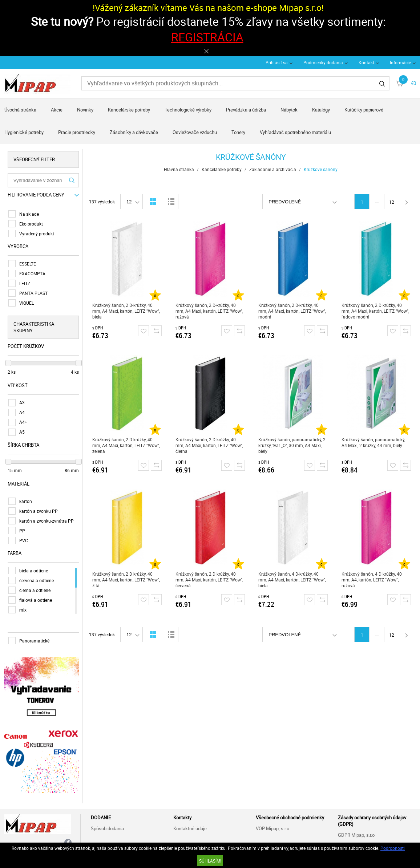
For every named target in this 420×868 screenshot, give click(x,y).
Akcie (57, 110)
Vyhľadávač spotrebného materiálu (295, 132)
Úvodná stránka (20, 110)
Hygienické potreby (24, 132)
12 (392, 202)
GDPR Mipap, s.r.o (356, 834)
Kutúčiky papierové (364, 110)
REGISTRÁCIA (207, 37)
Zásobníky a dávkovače (134, 132)
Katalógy (321, 110)
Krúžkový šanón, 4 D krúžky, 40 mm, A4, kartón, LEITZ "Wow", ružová (372, 580)
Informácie (400, 62)
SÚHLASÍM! (210, 861)
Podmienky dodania (323, 62)
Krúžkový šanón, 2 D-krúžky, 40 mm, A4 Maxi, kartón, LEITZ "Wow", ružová (209, 311)
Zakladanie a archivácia (273, 169)
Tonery (238, 132)
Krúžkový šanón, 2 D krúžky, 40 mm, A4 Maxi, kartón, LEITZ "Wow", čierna (209, 445)
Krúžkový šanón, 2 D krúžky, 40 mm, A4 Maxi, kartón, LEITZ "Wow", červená (209, 580)
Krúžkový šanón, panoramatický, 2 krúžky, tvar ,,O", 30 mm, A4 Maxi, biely (292, 445)
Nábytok (289, 110)
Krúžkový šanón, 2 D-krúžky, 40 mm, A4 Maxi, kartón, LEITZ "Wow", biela (126, 311)
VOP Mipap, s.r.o (272, 828)
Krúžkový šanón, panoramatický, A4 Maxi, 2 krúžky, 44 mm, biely (373, 442)
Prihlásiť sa (277, 62)
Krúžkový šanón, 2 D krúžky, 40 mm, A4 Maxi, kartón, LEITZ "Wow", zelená (126, 445)
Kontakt (366, 62)
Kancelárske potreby (129, 110)
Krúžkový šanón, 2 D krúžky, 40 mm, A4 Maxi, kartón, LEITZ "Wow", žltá (126, 580)
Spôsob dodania (107, 828)
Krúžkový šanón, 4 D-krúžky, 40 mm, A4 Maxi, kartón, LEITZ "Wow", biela (292, 580)
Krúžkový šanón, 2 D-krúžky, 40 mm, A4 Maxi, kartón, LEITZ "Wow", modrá (292, 311)
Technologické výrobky (188, 110)
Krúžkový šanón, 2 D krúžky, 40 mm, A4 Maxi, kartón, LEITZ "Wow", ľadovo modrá (375, 311)
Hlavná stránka (179, 169)
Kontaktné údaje (190, 828)
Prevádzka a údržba (246, 110)
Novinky (85, 110)
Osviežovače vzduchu (195, 132)
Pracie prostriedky (77, 132)
